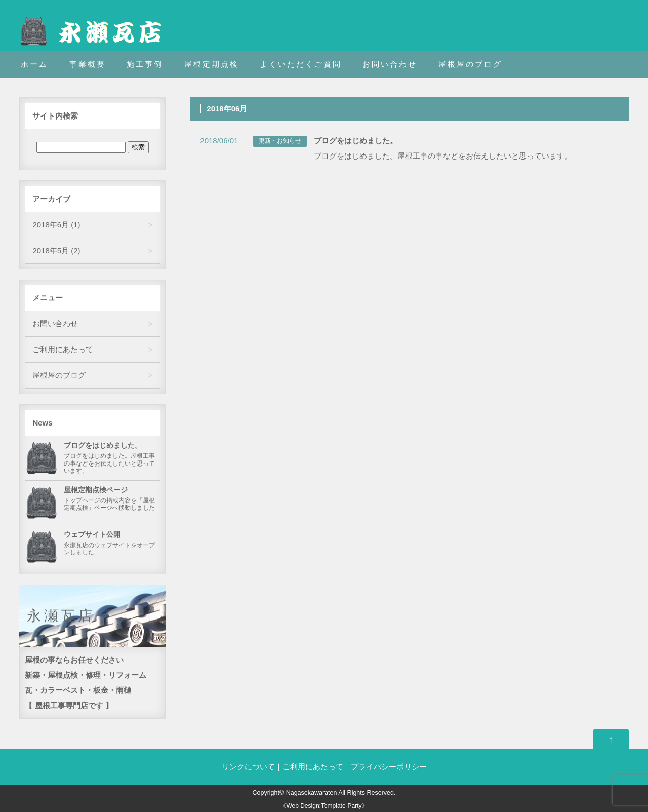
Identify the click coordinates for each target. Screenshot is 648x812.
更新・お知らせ (280, 141)
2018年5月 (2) (56, 250)
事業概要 (88, 64)
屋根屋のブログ (470, 64)
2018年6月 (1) (56, 225)
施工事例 (145, 64)
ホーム (34, 64)
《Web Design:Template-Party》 (324, 806)
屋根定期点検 (212, 64)
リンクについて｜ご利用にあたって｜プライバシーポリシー (324, 767)
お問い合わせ (390, 64)
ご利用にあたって (63, 349)
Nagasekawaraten (312, 793)
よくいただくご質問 (301, 64)
